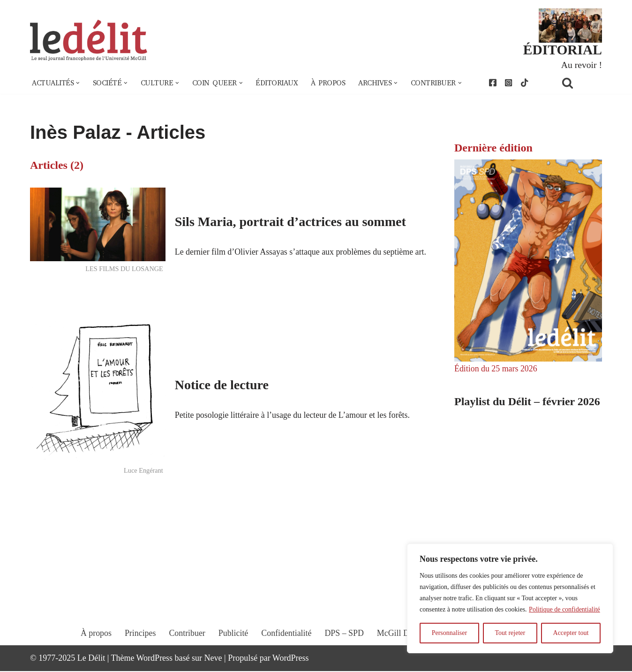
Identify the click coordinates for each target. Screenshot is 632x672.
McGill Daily (400, 642)
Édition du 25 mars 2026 (496, 369)
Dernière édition (493, 148)
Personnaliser (449, 633)
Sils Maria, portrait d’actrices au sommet (290, 215)
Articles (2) (57, 165)
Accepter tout (571, 633)
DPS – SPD (344, 642)
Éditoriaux (278, 83)
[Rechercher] (579, 83)
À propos (330, 83)
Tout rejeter (510, 633)
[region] (510, 598)
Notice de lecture (222, 385)
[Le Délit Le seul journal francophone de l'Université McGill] (89, 41)
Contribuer (187, 642)
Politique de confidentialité (564, 609)
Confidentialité (286, 642)
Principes (139, 642)
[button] (78, 83)
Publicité (233, 642)
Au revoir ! (581, 65)
